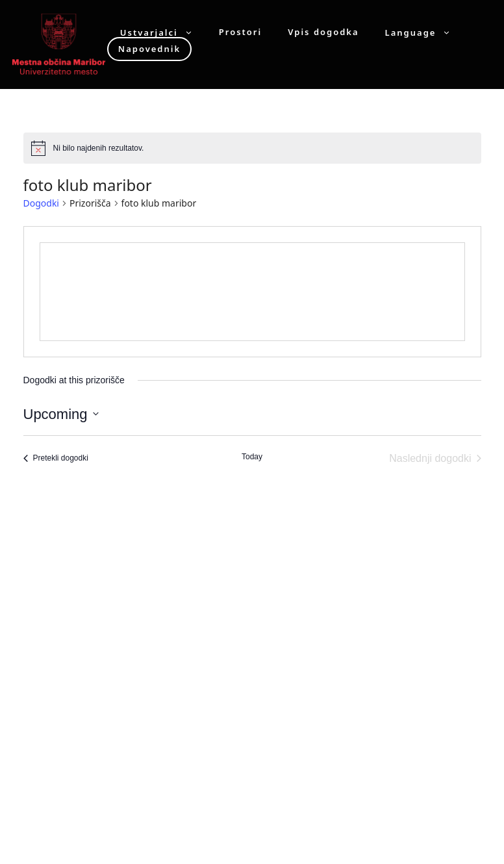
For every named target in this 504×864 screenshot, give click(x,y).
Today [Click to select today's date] (252, 457)
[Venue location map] (252, 292)
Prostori (240, 32)
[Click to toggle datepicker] (61, 414)
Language (425, 32)
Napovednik (149, 49)
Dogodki (41, 203)
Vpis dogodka (323, 32)
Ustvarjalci (163, 32)
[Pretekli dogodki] (56, 459)
